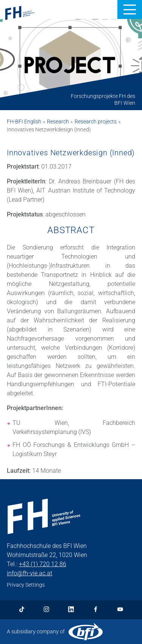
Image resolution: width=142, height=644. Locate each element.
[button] (130, 9)
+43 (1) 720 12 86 (43, 564)
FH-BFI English (24, 122)
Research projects (96, 122)
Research (58, 122)
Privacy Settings (26, 585)
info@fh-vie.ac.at (30, 573)
